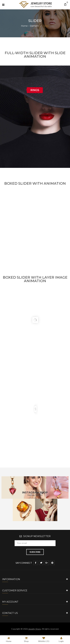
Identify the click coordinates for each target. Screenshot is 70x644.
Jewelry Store (34, 629)
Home (9, 640)
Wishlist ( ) (44, 640)
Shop (26, 640)
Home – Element (30, 26)
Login (61, 640)
